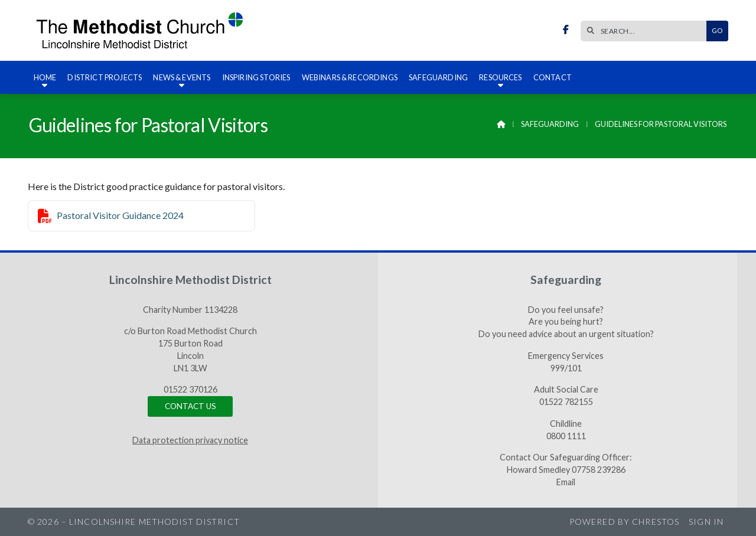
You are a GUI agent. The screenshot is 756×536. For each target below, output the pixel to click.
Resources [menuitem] (500, 77)
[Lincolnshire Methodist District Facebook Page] (566, 29)
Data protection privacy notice (190, 440)
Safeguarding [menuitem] (438, 77)
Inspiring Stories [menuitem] (256, 77)
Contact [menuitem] (553, 77)
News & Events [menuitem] (182, 77)
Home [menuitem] (45, 77)
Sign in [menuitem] (706, 522)
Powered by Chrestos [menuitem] (624, 522)
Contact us (190, 406)
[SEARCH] (646, 31)
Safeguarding (550, 124)
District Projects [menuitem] (105, 77)
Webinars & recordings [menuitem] (350, 77)
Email (566, 482)
